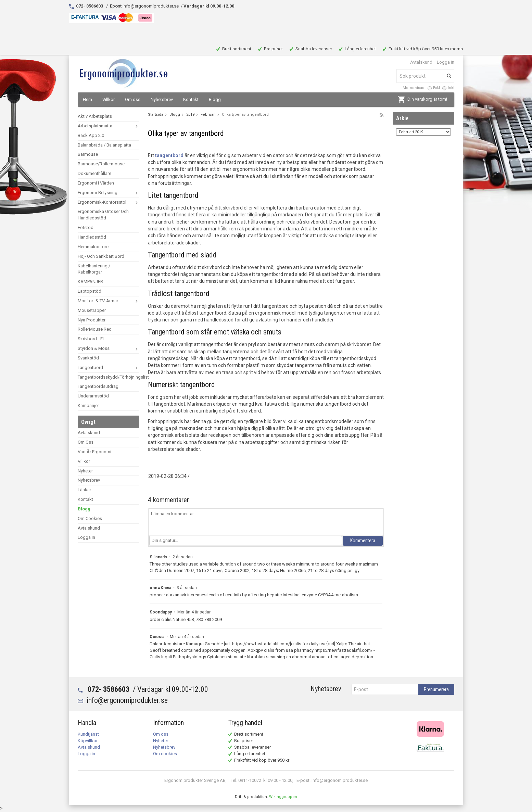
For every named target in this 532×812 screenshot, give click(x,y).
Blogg (215, 99)
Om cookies (90, 518)
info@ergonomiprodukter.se (127, 700)
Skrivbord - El (91, 339)
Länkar (84, 490)
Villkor (109, 99)
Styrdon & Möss (109, 348)
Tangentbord (109, 367)
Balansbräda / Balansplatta (104, 145)
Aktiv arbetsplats (95, 116)
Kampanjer (88, 405)
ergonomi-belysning (109, 193)
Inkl (451, 88)
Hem (87, 99)
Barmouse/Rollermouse (101, 164)
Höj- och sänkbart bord (101, 256)
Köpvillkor (88, 741)
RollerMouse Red (95, 329)
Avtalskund (421, 62)
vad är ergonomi (94, 452)
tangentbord (169, 155)
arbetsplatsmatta (109, 126)
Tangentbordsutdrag (98, 386)
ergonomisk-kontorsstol (109, 202)
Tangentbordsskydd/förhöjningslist (109, 377)
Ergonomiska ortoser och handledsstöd (103, 215)
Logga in (446, 62)
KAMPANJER (90, 282)
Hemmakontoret (94, 247)
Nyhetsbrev (162, 99)
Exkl (436, 88)
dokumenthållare (94, 173)
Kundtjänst (88, 734)
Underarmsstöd (93, 396)
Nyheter (85, 471)
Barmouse (88, 154)
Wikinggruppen (283, 797)
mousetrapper (92, 310)
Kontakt (191, 99)
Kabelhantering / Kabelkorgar (94, 269)
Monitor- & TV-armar (109, 301)
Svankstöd (88, 358)
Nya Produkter (92, 320)
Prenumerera (436, 689)
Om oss (133, 99)
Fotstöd (86, 227)
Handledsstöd (92, 237)
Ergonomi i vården (96, 183)
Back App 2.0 (91, 135)
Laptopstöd (90, 291)
